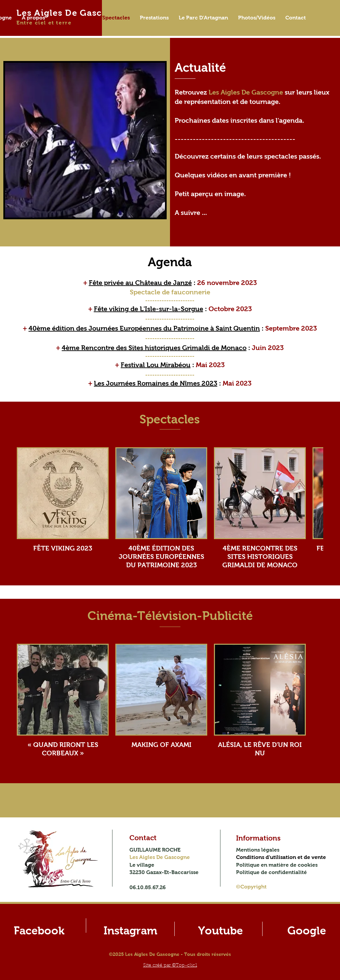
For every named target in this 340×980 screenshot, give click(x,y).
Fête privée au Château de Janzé (140, 283)
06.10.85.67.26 (148, 887)
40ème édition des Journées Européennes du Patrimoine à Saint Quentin (144, 328)
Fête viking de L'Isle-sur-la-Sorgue (149, 309)
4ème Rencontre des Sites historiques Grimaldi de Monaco (154, 348)
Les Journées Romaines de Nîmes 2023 (156, 383)
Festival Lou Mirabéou (156, 365)
